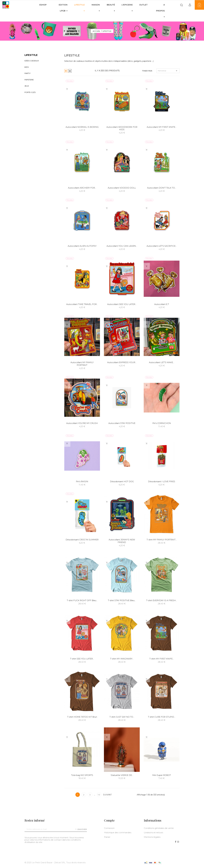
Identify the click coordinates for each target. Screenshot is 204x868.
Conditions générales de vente (159, 828)
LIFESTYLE (31, 55)
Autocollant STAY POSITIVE (122, 423)
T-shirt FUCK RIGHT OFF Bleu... (82, 600)
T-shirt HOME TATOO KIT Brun (82, 717)
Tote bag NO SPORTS (82, 775)
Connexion (109, 828)
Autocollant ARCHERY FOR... (82, 188)
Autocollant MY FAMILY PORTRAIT (82, 364)
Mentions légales (152, 837)
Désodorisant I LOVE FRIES (162, 481)
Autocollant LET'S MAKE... (162, 362)
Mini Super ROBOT (162, 775)
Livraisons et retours (153, 832)
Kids (27, 67)
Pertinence (168, 71)
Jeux (27, 86)
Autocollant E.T (162, 304)
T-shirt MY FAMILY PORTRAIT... (162, 540)
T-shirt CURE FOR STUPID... (162, 717)
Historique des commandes (118, 832)
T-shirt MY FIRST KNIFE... (162, 659)
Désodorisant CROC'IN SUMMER (82, 540)
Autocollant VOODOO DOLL (122, 188)
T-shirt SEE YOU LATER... (82, 659)
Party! (28, 73)
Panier (107, 837)
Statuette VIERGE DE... (122, 775)
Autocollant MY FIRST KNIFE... (162, 127)
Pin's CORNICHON (162, 423)
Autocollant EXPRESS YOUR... (122, 362)
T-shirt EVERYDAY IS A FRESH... (162, 600)
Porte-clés (30, 92)
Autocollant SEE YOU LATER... (122, 304)
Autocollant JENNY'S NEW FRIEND (122, 541)
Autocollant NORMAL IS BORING (82, 127)
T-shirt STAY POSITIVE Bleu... (122, 600)
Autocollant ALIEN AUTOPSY (82, 246)
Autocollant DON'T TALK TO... (162, 188)
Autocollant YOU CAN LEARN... (122, 246)
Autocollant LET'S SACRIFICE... (162, 246)
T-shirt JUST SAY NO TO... (122, 717)
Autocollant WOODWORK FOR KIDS (122, 128)
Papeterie (29, 80)
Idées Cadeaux (32, 61)
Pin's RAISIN (82, 481)
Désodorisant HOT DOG (122, 481)
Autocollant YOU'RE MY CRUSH (82, 423)
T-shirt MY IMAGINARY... (122, 659)
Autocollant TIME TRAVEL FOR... (82, 304)
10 (95, 795)
